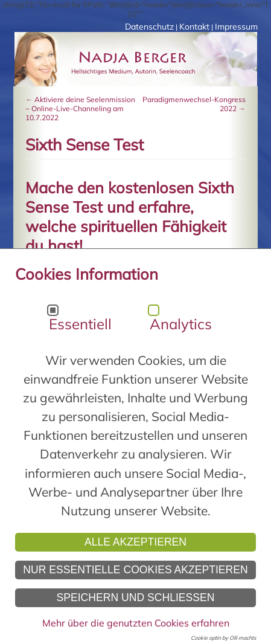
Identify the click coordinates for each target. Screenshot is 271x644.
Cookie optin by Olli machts (223, 638)
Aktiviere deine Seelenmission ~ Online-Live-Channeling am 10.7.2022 (80, 108)
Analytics (181, 324)
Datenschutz (149, 27)
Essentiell (80, 324)
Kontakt (194, 27)
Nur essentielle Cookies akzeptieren (135, 570)
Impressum (236, 27)
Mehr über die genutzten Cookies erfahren (136, 623)
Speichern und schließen (135, 597)
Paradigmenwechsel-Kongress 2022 (194, 104)
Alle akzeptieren (135, 542)
